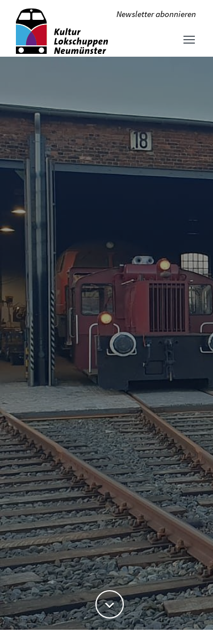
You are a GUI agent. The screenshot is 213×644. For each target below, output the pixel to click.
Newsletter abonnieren (156, 14)
